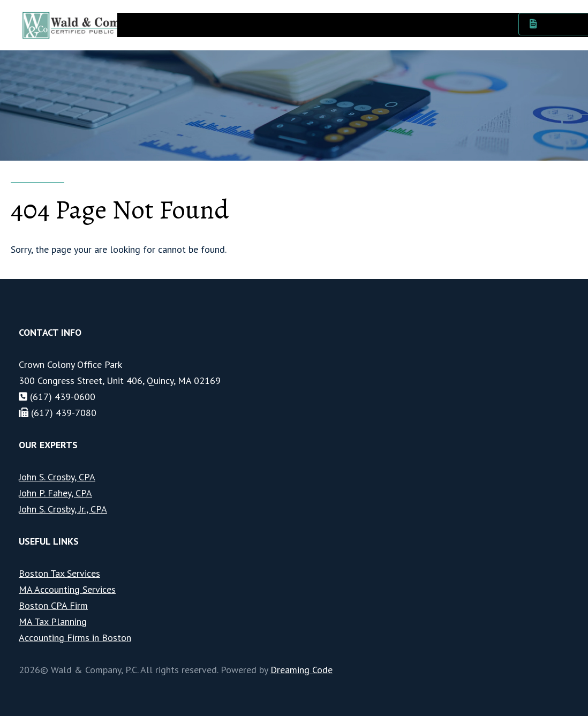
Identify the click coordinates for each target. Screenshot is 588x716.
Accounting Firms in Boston (75, 638)
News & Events (360, 24)
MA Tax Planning (53, 621)
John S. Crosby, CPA (57, 477)
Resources (425, 24)
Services (194, 24)
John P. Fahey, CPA (55, 493)
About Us (144, 24)
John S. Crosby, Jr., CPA (63, 509)
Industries (247, 24)
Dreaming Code (301, 670)
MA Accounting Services (67, 589)
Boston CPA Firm (53, 605)
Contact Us (483, 24)
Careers (299, 24)
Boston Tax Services (59, 573)
